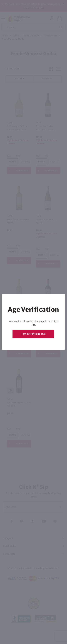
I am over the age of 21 (33, 334)
